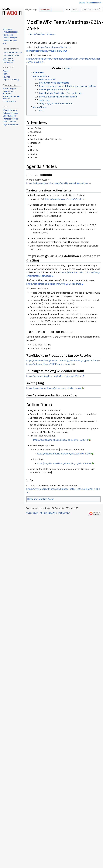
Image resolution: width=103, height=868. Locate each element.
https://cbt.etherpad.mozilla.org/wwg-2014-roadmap (54, 284)
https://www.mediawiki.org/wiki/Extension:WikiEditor (54, 376)
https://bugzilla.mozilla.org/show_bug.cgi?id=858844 (54, 388)
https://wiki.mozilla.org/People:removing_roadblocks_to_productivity (62, 361)
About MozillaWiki (48, 513)
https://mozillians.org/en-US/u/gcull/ (64, 199)
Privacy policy (32, 513)
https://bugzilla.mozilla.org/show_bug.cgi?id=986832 (64, 463)
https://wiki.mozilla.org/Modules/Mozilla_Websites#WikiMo (57, 183)
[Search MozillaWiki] (92, 15)
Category (32, 499)
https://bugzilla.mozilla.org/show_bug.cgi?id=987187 (64, 454)
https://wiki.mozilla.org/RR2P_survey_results (49, 364)
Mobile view (64, 513)
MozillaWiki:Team (38, 34)
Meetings (51, 34)
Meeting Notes (46, 499)
